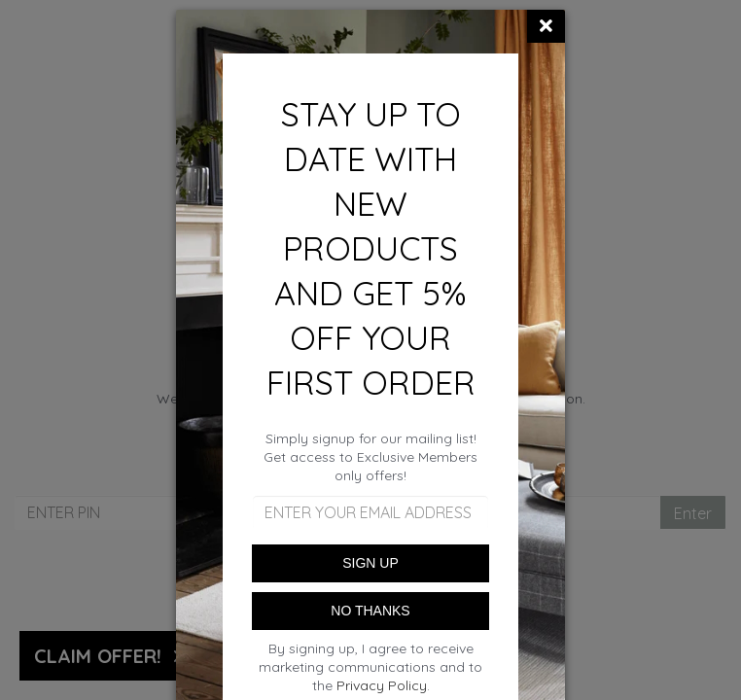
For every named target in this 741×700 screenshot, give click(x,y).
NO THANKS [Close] (370, 611)
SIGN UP (370, 563)
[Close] (546, 26)
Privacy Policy (382, 685)
